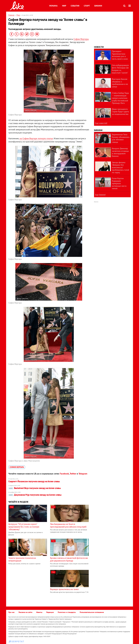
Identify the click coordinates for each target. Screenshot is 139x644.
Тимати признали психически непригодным (22, 559)
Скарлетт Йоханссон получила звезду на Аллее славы (34, 481)
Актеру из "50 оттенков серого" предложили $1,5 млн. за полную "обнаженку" (24, 527)
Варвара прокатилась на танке (64, 589)
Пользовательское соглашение (92, 612)
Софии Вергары (81, 39)
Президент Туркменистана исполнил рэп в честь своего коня (120, 55)
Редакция (50, 612)
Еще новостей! (101, 123)
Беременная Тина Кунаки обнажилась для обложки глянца (121, 138)
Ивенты (39, 612)
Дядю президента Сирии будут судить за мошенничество (120, 112)
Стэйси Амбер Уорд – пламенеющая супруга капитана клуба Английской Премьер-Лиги (120, 98)
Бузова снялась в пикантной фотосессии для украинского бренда (69, 559)
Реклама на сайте (25, 612)
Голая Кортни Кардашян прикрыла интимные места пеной (119, 183)
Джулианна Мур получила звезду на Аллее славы (35, 495)
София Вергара (17, 467)
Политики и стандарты (67, 612)
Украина (53, 6)
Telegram (83, 474)
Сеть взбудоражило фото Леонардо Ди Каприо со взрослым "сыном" (120, 69)
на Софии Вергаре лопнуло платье (36, 138)
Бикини (98, 6)
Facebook (64, 474)
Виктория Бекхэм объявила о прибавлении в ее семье (120, 83)
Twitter (73, 474)
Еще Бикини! (100, 195)
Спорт (87, 6)
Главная (11, 15)
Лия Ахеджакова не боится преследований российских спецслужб (68, 525)
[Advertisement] (27, 585)
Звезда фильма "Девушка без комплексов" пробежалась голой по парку (121, 167)
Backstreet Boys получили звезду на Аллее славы (35, 488)
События (75, 6)
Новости (99, 47)
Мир (64, 6)
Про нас (11, 612)
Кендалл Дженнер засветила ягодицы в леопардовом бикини (120, 152)
